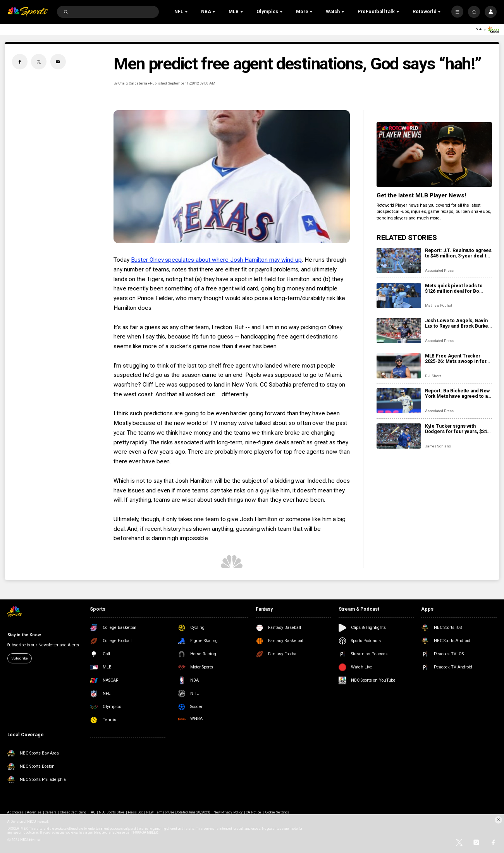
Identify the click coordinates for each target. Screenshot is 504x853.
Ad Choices (15, 812)
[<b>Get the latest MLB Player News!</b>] (434, 155)
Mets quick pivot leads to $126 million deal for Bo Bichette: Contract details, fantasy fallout (455, 288)
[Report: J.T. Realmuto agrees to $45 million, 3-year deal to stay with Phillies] (399, 260)
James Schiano (438, 446)
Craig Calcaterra (133, 83)
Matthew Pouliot (439, 305)
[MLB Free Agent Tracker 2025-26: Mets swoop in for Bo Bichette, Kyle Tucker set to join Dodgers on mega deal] (399, 366)
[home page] (28, 12)
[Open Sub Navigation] (187, 12)
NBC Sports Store (112, 812)
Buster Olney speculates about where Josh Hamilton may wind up (216, 260)
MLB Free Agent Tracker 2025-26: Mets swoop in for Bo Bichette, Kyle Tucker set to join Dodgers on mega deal (457, 359)
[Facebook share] (20, 62)
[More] (457, 12)
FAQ (92, 812)
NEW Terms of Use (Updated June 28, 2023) (178, 812)
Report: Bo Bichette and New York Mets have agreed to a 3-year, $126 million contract (458, 394)
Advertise (34, 812)
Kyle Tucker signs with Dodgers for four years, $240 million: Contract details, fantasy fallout (458, 429)
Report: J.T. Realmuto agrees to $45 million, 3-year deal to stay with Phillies (458, 253)
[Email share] (58, 62)
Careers (51, 812)
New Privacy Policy (228, 812)
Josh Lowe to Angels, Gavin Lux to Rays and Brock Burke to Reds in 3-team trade (457, 323)
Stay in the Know (24, 635)
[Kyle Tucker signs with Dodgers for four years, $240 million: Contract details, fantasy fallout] (399, 436)
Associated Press (439, 270)
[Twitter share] (39, 62)
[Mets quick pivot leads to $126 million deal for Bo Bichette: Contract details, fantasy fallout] (399, 296)
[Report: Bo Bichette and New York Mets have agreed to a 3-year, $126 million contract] (399, 401)
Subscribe (20, 658)
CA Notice (254, 812)
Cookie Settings (277, 812)
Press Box (135, 812)
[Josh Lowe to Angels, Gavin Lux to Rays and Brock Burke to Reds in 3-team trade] (399, 331)
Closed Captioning (73, 812)
